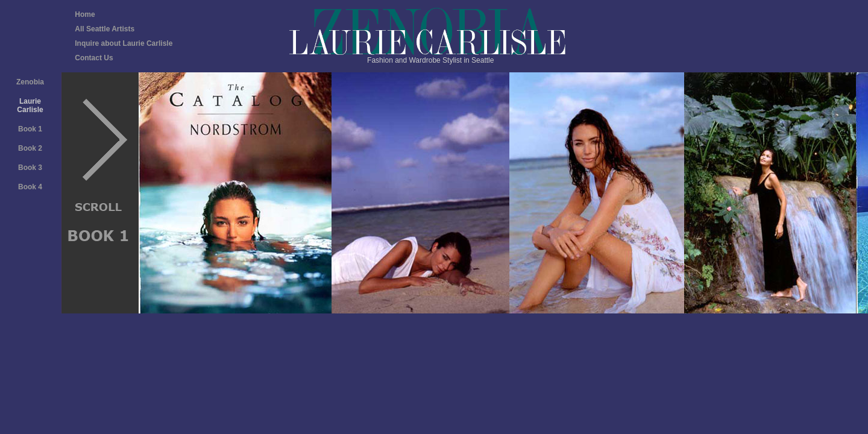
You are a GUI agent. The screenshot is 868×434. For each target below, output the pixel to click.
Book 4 (30, 187)
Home (85, 14)
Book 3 (30, 168)
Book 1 (30, 129)
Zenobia (30, 82)
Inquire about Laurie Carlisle (124, 43)
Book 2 (30, 148)
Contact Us (94, 58)
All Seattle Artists (105, 29)
